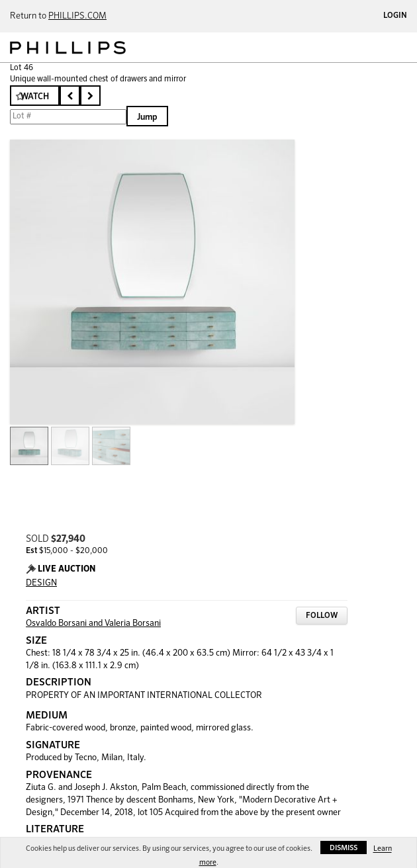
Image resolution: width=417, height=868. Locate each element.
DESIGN (41, 583)
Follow (322, 616)
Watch (35, 97)
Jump (147, 117)
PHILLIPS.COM (77, 16)
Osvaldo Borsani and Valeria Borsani (93, 624)
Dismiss (344, 848)
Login (395, 16)
